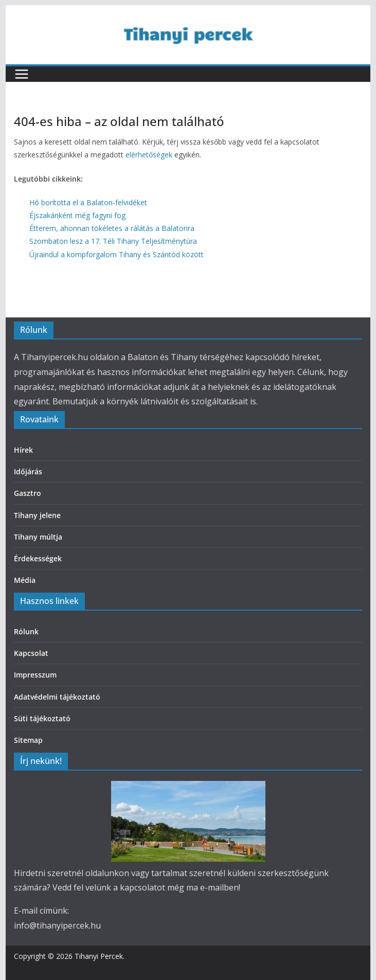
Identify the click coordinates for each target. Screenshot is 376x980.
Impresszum (35, 675)
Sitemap (28, 740)
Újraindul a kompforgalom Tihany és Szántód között (117, 254)
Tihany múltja (38, 537)
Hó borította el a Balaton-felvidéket (88, 202)
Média (25, 580)
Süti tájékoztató (42, 718)
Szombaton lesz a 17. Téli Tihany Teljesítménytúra (113, 241)
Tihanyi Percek (99, 956)
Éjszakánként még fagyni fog (77, 215)
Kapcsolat (31, 653)
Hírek (23, 450)
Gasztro (28, 493)
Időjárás (28, 471)
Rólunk (26, 631)
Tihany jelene (37, 515)
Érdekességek (38, 558)
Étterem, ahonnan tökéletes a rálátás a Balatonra (112, 228)
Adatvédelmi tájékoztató (57, 697)
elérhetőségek (149, 155)
